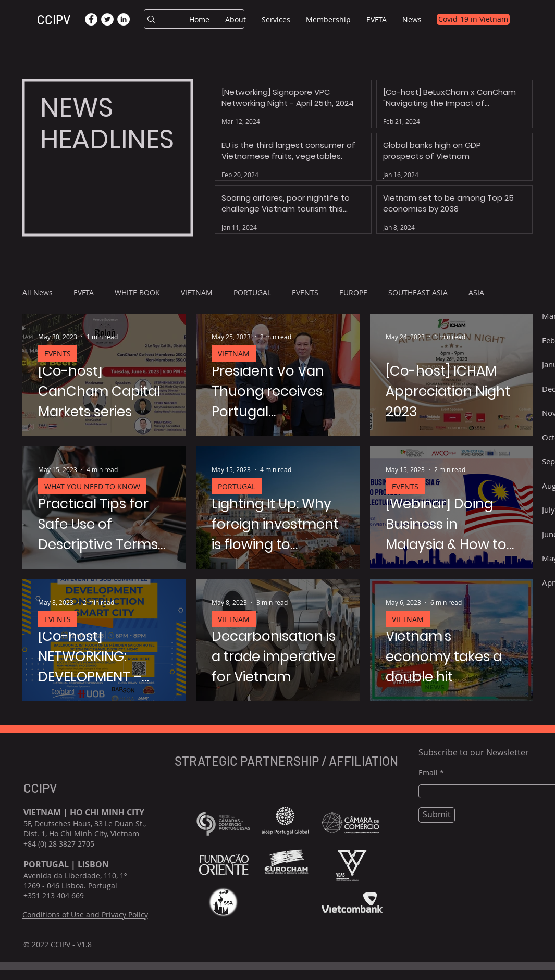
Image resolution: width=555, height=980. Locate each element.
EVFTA (84, 293)
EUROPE (353, 293)
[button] (236, 20)
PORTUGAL (252, 293)
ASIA (476, 293)
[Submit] (437, 815)
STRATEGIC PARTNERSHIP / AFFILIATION (288, 761)
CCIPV (54, 20)
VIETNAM (197, 293)
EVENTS (305, 293)
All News (38, 293)
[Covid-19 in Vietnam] (473, 19)
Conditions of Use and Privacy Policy (85, 915)
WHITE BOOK (137, 293)
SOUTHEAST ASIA (418, 293)
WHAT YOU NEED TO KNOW (92, 486)
